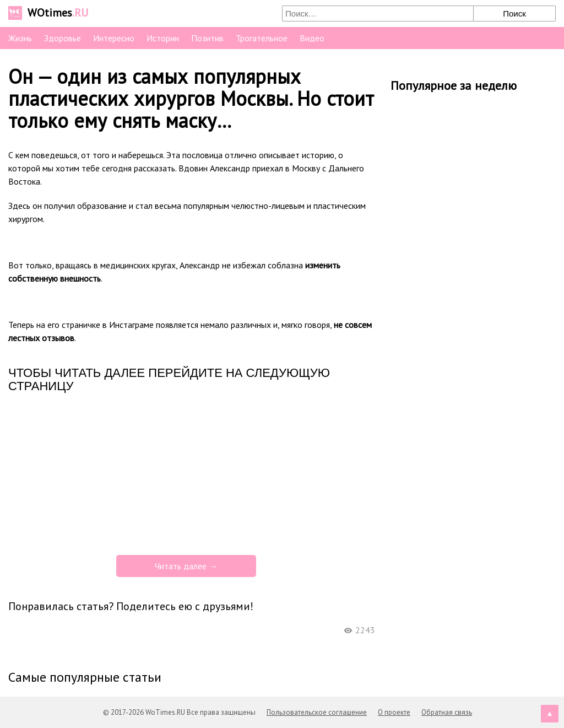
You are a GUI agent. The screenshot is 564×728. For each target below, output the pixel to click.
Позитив (207, 38)
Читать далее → (186, 566)
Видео (312, 38)
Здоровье (63, 38)
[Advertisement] (192, 473)
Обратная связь (447, 712)
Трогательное (262, 38)
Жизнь (20, 38)
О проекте (394, 712)
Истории (163, 38)
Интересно (114, 38)
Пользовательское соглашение (317, 712)
